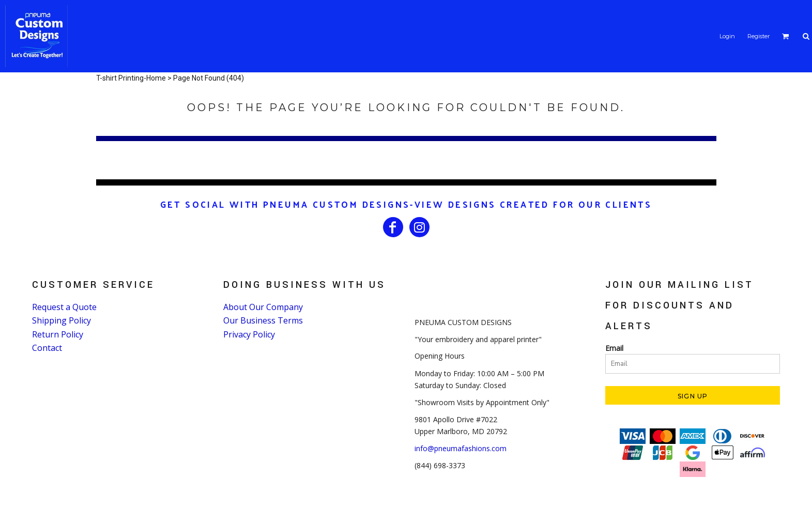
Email (614, 348)
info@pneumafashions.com (461, 448)
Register (759, 36)
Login (727, 36)
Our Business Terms (263, 320)
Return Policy (58, 334)
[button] (786, 36)
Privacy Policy (249, 334)
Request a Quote (64, 307)
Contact (47, 348)
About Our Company (263, 307)
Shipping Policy (62, 320)
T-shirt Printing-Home (131, 78)
